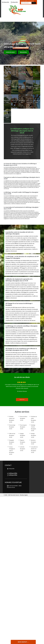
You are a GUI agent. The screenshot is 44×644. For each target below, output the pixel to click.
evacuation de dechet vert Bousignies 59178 (34, 450)
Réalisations (23, 52)
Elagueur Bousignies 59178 (23, 442)
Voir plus (22, 400)
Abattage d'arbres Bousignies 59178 (34, 428)
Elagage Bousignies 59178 (23, 435)
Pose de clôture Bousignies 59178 (24, 418)
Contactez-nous (10, 52)
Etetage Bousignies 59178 (34, 435)
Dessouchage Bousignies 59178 (12, 427)
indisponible (5, 2)
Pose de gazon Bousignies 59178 (23, 427)
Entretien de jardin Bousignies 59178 (34, 419)
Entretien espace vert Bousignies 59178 (12, 419)
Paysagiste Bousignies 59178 (12, 442)
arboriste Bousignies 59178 (23, 449)
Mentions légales (24, 495)
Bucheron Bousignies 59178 (34, 442)
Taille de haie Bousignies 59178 (12, 435)
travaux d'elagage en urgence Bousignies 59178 (12, 451)
